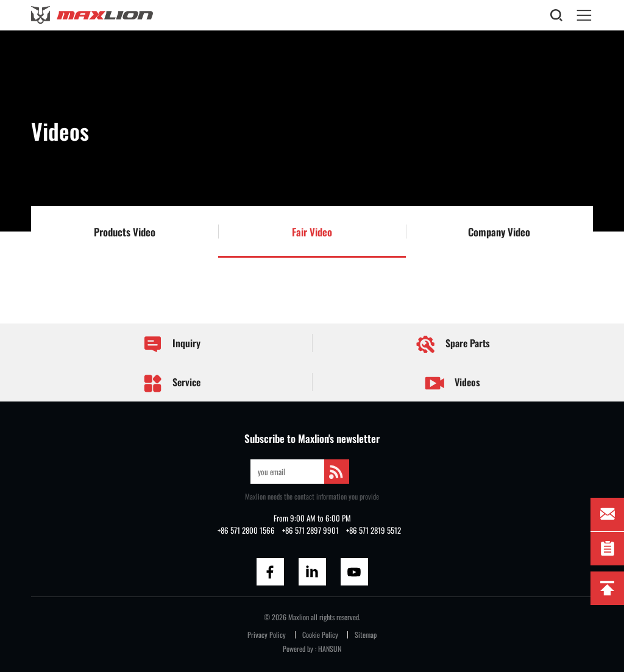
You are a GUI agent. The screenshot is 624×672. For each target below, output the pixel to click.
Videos (452, 384)
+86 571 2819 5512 (374, 530)
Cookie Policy (320, 635)
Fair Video (312, 232)
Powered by (298, 649)
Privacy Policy (267, 635)
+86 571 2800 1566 (246, 530)
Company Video (499, 232)
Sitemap (366, 635)
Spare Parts (452, 345)
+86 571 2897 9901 (310, 530)
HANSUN (330, 649)
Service (172, 383)
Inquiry (172, 344)
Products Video (125, 232)
